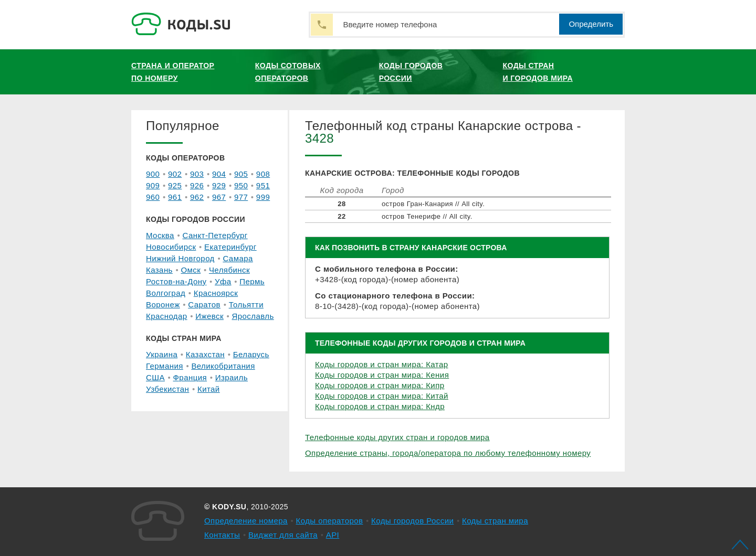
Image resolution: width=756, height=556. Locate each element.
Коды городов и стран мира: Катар (382, 364)
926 (197, 185)
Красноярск (216, 293)
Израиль (232, 377)
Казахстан (205, 354)
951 (263, 185)
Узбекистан (167, 389)
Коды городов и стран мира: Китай (382, 396)
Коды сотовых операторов (288, 72)
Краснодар (167, 316)
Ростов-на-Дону (176, 281)
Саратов (204, 304)
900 (153, 174)
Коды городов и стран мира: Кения (382, 375)
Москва (160, 235)
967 (219, 197)
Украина (162, 354)
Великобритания (223, 366)
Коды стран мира (495, 521)
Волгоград (166, 293)
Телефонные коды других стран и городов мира (397, 437)
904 (219, 174)
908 (263, 174)
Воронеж (163, 304)
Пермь (252, 281)
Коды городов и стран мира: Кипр (380, 385)
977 (241, 197)
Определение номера (246, 521)
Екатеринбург (230, 247)
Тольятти (246, 304)
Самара (238, 258)
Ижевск (209, 316)
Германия (165, 366)
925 (175, 185)
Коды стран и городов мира (538, 72)
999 (263, 197)
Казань (159, 270)
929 (219, 185)
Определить (591, 24)
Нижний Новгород (180, 258)
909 (153, 185)
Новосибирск (171, 247)
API (333, 535)
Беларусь (251, 354)
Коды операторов (330, 521)
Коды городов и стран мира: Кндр (380, 406)
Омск (191, 270)
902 (175, 174)
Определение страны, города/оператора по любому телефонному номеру (448, 453)
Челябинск (229, 270)
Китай (209, 389)
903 (197, 174)
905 (241, 174)
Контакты (222, 535)
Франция (190, 377)
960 (153, 197)
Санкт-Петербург (215, 235)
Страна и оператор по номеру (173, 72)
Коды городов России (411, 72)
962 (197, 197)
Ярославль (253, 316)
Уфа (223, 281)
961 (175, 197)
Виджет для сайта (283, 535)
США (155, 377)
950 (241, 185)
